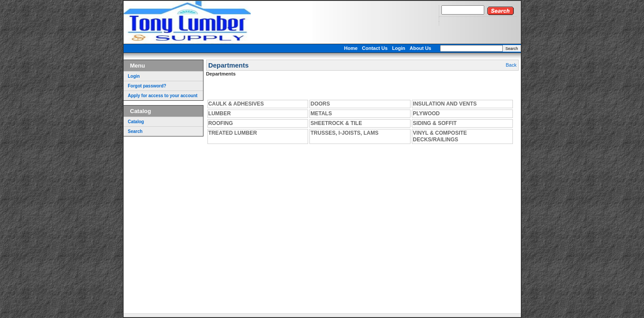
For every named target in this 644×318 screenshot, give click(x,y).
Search (512, 49)
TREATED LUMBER (233, 133)
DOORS (320, 104)
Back (511, 65)
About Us (420, 48)
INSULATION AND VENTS (445, 104)
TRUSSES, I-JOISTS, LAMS (344, 133)
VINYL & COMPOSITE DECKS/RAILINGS (440, 136)
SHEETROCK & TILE (336, 123)
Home (351, 48)
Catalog (136, 122)
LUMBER (220, 114)
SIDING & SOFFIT (435, 123)
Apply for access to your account (163, 96)
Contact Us (375, 48)
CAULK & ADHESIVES (236, 104)
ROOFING (221, 123)
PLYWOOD (426, 114)
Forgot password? (147, 86)
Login (399, 48)
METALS (321, 114)
